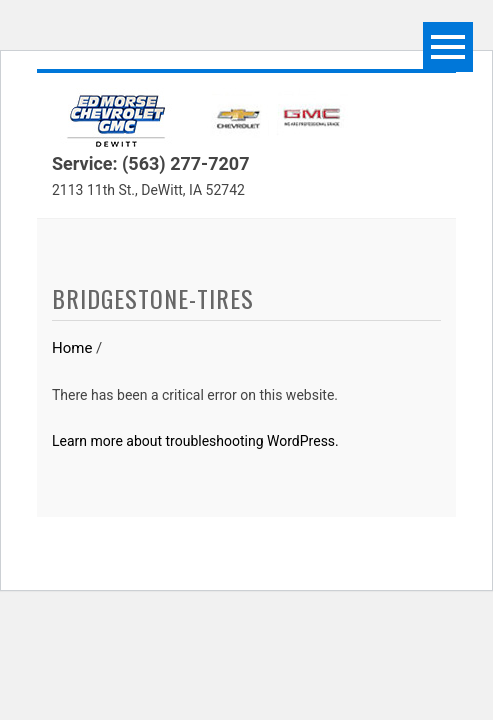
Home (72, 348)
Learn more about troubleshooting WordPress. (195, 441)
